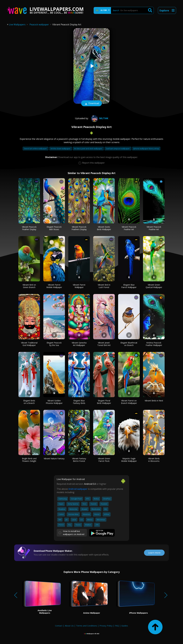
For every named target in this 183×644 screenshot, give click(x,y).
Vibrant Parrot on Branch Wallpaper (129, 402)
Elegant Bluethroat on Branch (129, 344)
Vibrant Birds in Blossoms (154, 460)
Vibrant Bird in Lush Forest (104, 286)
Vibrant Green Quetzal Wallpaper (154, 286)
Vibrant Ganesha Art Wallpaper (79, 344)
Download (91, 104)
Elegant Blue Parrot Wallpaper (129, 286)
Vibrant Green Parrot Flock (104, 460)
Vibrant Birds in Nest (154, 401)
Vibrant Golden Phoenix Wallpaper (54, 402)
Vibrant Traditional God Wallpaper (29, 344)
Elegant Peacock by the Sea (54, 344)
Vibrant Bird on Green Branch (29, 286)
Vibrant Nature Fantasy (54, 458)
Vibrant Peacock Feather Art (129, 228)
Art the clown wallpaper (61, 149)
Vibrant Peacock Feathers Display (79, 228)
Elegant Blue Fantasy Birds (79, 402)
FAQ (117, 626)
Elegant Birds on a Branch (29, 402)
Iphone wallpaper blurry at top (146, 149)
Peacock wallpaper (39, 25)
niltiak (99, 118)
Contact (59, 626)
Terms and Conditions (87, 626)
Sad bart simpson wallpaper (118, 149)
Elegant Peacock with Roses (54, 228)
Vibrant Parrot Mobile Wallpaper (54, 286)
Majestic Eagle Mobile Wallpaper (129, 460)
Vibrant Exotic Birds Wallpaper (104, 228)
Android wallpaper (78, 489)
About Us (69, 626)
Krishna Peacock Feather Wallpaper (154, 344)
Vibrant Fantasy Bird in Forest (79, 460)
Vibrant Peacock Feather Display (29, 228)
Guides (125, 626)
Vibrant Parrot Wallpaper (79, 286)
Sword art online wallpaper (36, 149)
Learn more (154, 553)
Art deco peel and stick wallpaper (88, 149)
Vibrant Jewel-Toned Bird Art (104, 344)
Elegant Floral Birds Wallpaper (104, 402)
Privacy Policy (106, 626)
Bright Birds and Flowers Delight (29, 460)
